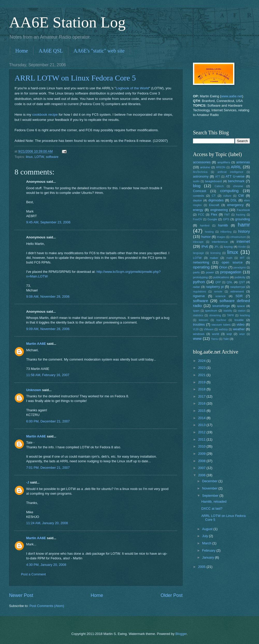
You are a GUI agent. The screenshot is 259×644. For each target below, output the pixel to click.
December (210, 481)
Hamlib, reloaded (214, 502)
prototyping (200, 277)
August (208, 529)
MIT (242, 258)
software (52, 157)
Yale (226, 339)
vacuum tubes (221, 325)
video (241, 324)
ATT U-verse (235, 176)
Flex (214, 214)
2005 (202, 567)
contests (199, 196)
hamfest (205, 226)
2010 (202, 446)
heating (209, 232)
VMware (209, 329)
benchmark (236, 181)
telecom (203, 320)
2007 (202, 468)
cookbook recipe (45, 115)
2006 (202, 475)
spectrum (211, 311)
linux (29, 157)
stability (228, 311)
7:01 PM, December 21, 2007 (48, 468)
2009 (202, 454)
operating (201, 267)
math (229, 258)
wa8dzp (223, 329)
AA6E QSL (51, 51)
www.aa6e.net (232, 96)
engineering (219, 210)
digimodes (216, 200)
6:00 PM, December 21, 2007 (48, 421)
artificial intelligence (230, 172)
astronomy (201, 176)
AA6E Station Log (67, 22)
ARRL (236, 167)
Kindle (242, 247)
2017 (202, 396)
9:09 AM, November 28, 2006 (48, 329)
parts (196, 272)
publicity (240, 277)
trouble (239, 320)
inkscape (198, 242)
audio (196, 181)
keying (228, 247)
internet (243, 241)
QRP (218, 282)
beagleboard (213, 181)
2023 (202, 368)
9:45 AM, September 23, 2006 (48, 222)
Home (22, 51)
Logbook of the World (132, 88)
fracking (241, 215)
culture (227, 196)
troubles (199, 324)
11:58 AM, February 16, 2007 (48, 375)
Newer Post (21, 595)
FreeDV (197, 219)
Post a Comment (33, 574)
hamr (244, 225)
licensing (215, 253)
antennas (243, 162)
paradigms (240, 268)
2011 (202, 439)
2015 (202, 411)
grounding (243, 219)
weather (239, 329)
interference (220, 242)
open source (232, 262)
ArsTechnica (200, 172)
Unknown (34, 390)
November (210, 488)
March (207, 543)
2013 (202, 425)
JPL (217, 247)
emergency (235, 205)
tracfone (221, 320)
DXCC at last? (212, 508)
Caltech (219, 186)
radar (196, 287)
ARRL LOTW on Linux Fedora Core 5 (75, 78)
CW (241, 196)
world (215, 334)
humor (206, 237)
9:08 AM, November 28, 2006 (48, 297)
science (221, 296)
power (210, 272)
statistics (198, 315)
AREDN (221, 167)
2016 (202, 403)
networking (201, 262)
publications (221, 277)
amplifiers (224, 162)
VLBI (196, 329)
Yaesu (215, 339)
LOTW (39, 157)
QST (242, 282)
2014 (202, 418)
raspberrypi (238, 287)
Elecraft (214, 205)
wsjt (229, 334)
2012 (202, 432)
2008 (202, 461)
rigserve (199, 296)
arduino (205, 167)
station (242, 311)
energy (198, 210)
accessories (202, 162)
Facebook (243, 210)
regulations (199, 292)
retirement (237, 291)
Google (212, 219)
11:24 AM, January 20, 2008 (47, 523)
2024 (202, 361)
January (208, 557)
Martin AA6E (36, 344)
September (211, 496)
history (244, 231)
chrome (238, 186)
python (199, 282)
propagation (231, 272)
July (205, 536)
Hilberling (226, 232)
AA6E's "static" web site (99, 51)
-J (28, 482)
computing (229, 191)
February (209, 550)
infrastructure (238, 237)
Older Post (172, 595)
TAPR (230, 315)
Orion (223, 267)
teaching (245, 315)
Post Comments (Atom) (47, 606)
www (197, 338)
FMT (227, 215)
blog (197, 186)
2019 (202, 382)
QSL (230, 282)
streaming (215, 315)
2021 (202, 375)
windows (199, 334)
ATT (218, 177)
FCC (201, 215)
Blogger (181, 634)
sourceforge (221, 306)
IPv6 (205, 247)
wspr (242, 334)
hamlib (223, 225)
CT (214, 196)
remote (218, 292)
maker (214, 258)
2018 (202, 389)
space (241, 306)
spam (196, 311)
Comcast (200, 191)
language (198, 253)
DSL (234, 200)
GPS (226, 219)
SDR (239, 296)
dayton (197, 200)
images (221, 237)
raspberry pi (215, 287)
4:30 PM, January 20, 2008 (46, 565)
